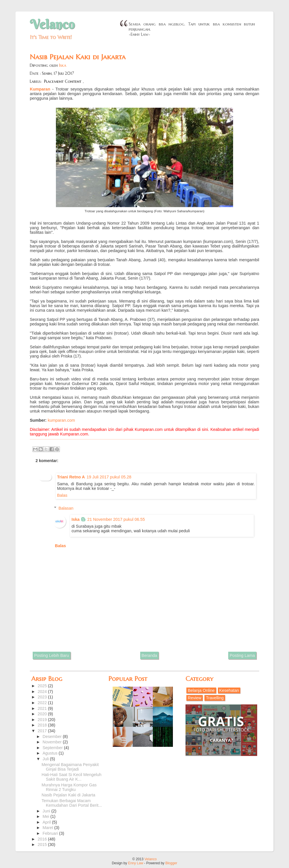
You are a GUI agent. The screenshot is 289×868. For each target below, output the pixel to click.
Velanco (52, 24)
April (47, 822)
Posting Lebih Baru (52, 655)
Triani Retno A (71, 477)
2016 (43, 839)
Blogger (171, 863)
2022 (43, 703)
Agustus (51, 753)
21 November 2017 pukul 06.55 (116, 519)
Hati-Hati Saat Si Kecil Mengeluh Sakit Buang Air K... (72, 777)
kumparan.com (61, 420)
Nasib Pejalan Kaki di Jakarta (68, 795)
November (53, 742)
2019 (43, 720)
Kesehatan (229, 690)
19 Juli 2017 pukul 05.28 (109, 477)
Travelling (215, 698)
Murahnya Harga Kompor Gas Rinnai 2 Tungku (69, 787)
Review (195, 698)
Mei (47, 816)
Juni (47, 811)
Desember (53, 737)
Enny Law (136, 863)
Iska (63, 65)
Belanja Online (201, 690)
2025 (43, 686)
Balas (62, 495)
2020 (43, 714)
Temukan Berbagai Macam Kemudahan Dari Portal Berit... (72, 803)
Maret (49, 828)
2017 (43, 731)
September (53, 748)
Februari (51, 833)
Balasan (66, 508)
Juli (46, 759)
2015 (43, 845)
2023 (43, 697)
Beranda (149, 655)
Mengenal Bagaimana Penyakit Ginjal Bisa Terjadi (70, 767)
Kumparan (40, 89)
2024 (43, 692)
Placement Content (63, 81)
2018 (43, 725)
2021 (43, 708)
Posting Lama (242, 655)
